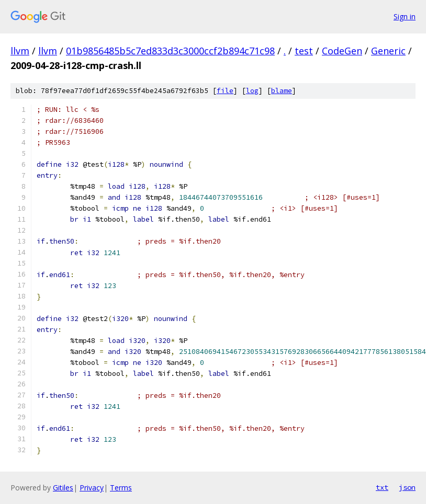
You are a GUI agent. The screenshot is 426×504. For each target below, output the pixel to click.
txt (382, 487)
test (304, 51)
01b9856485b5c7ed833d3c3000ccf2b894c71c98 (170, 51)
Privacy (92, 488)
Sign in (405, 16)
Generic (388, 51)
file (225, 91)
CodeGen (342, 51)
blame (282, 91)
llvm (20, 51)
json (407, 487)
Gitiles (63, 488)
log (252, 91)
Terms (121, 488)
